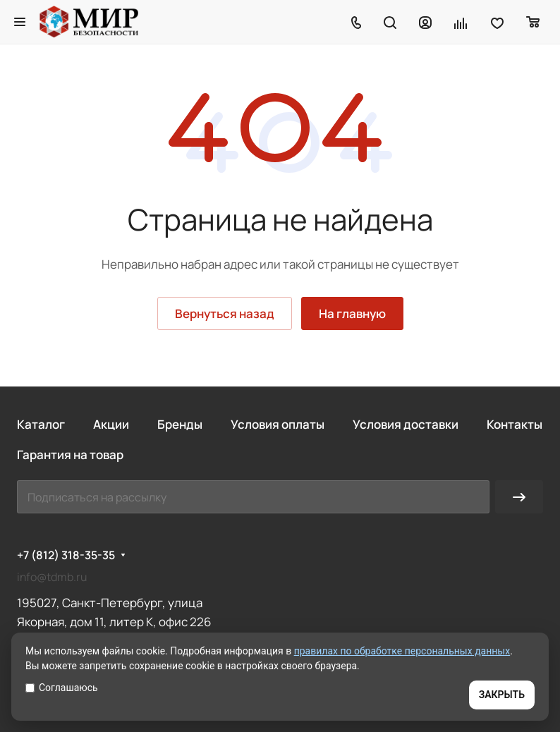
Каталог (41, 424)
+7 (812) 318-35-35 (66, 555)
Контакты (515, 424)
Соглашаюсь (62, 688)
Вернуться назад (225, 313)
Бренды (180, 424)
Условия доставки (406, 424)
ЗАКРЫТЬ (502, 695)
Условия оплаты (278, 424)
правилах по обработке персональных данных (402, 651)
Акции (111, 424)
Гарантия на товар (70, 455)
